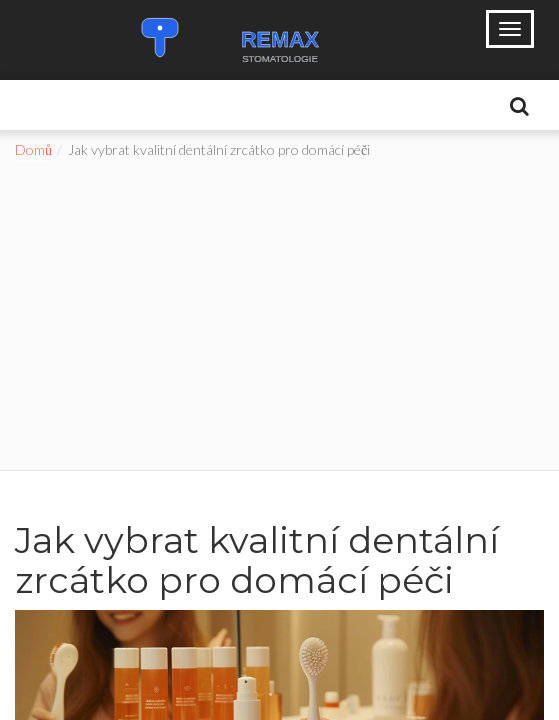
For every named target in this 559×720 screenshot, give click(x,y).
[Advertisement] (279, 310)
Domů (33, 149)
